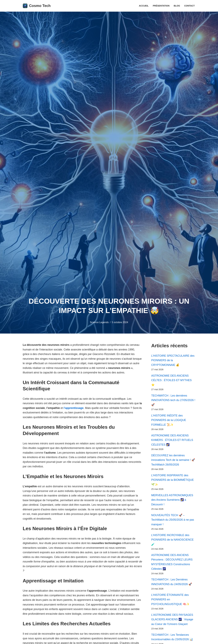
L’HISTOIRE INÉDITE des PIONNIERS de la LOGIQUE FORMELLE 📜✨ (169, 420)
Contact (189, 6)
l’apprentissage (77, 408)
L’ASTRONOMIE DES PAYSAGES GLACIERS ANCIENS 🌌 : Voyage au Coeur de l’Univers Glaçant (172, 620)
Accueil (144, 6)
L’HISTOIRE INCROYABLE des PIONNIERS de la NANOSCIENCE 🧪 (172, 540)
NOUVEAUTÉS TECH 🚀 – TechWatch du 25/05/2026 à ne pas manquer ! (173, 520)
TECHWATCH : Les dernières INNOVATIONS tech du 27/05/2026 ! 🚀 (173, 400)
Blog (177, 6)
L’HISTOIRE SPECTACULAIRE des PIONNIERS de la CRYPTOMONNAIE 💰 (173, 360)
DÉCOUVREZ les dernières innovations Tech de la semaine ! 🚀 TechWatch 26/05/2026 (173, 460)
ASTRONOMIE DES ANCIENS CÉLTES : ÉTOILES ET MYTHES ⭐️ (171, 380)
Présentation (161, 6)
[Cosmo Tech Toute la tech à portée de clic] (37, 6)
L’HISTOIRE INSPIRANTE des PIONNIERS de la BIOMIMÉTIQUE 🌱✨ (173, 480)
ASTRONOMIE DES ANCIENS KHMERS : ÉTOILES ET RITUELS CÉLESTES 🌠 (172, 440)
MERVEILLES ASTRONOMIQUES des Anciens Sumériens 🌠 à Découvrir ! (172, 500)
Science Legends (99, 322)
